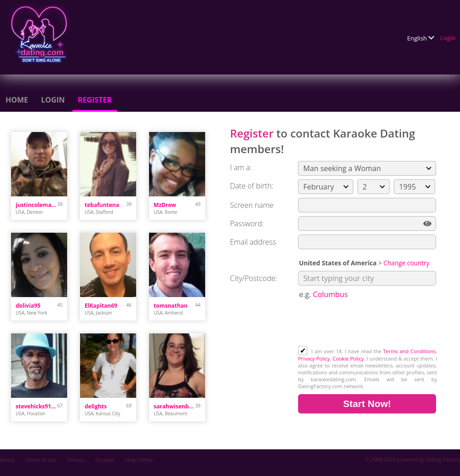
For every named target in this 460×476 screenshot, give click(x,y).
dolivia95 (28, 306)
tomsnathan (171, 306)
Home (17, 100)
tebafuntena (102, 205)
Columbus (330, 294)
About (7, 460)
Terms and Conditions (409, 351)
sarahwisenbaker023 (175, 406)
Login (448, 38)
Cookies (104, 460)
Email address (253, 242)
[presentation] (368, 323)
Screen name (252, 205)
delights (96, 406)
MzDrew (165, 205)
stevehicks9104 (37, 406)
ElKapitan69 (101, 306)
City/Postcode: (253, 278)
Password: (247, 224)
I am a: (241, 167)
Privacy (76, 460)
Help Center (139, 460)
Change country (407, 263)
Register (95, 100)
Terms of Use (41, 460)
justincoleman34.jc (37, 205)
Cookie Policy (348, 358)
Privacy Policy (314, 358)
